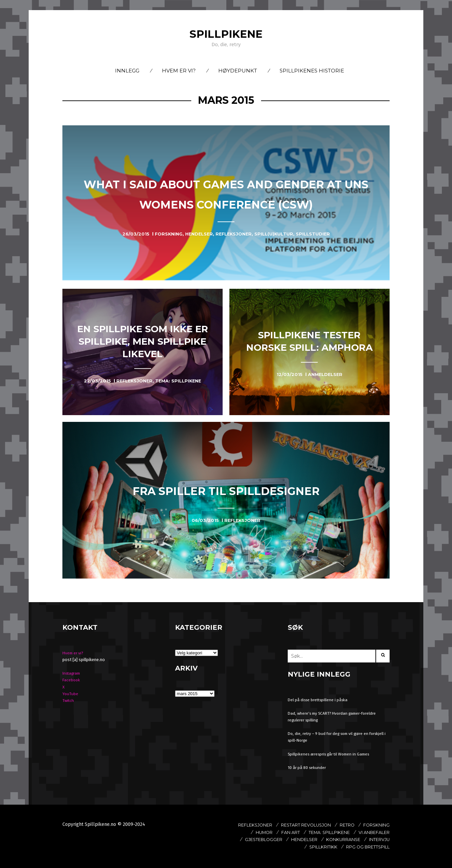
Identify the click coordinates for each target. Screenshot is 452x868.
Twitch (69, 700)
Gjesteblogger (327, 839)
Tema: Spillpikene (364, 832)
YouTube (70, 694)
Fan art (319, 832)
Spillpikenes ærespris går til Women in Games (332, 754)
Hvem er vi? (179, 71)
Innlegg (127, 71)
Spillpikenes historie (312, 71)
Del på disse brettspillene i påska (320, 700)
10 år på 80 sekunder (308, 767)
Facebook (72, 680)
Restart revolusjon (334, 825)
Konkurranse (293, 847)
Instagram (73, 673)
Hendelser (374, 839)
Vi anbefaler (277, 839)
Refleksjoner (276, 825)
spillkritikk (372, 847)
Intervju (334, 847)
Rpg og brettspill (363, 854)
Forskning (256, 832)
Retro (381, 825)
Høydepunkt (238, 71)
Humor (290, 832)
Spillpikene (226, 34)
